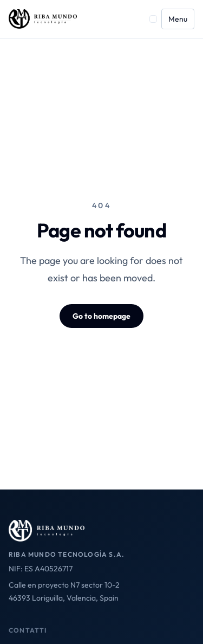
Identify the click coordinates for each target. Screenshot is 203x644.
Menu (178, 19)
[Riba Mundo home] (43, 19)
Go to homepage (101, 316)
